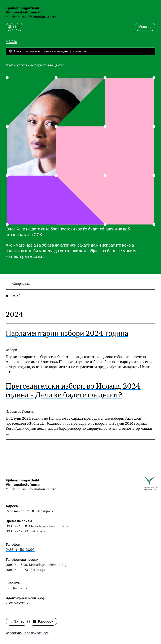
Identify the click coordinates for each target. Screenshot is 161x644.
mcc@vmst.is (16, 588)
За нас (17, 621)
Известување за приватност (27, 633)
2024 (17, 295)
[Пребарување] (19, 27)
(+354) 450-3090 (20, 550)
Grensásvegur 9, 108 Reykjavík (30, 511)
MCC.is (11, 42)
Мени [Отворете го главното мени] (145, 27)
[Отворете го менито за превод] (10, 27)
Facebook (43, 621)
